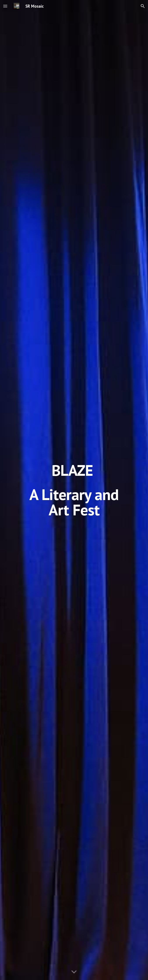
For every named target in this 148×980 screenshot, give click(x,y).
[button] (5, 6)
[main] (74, 490)
